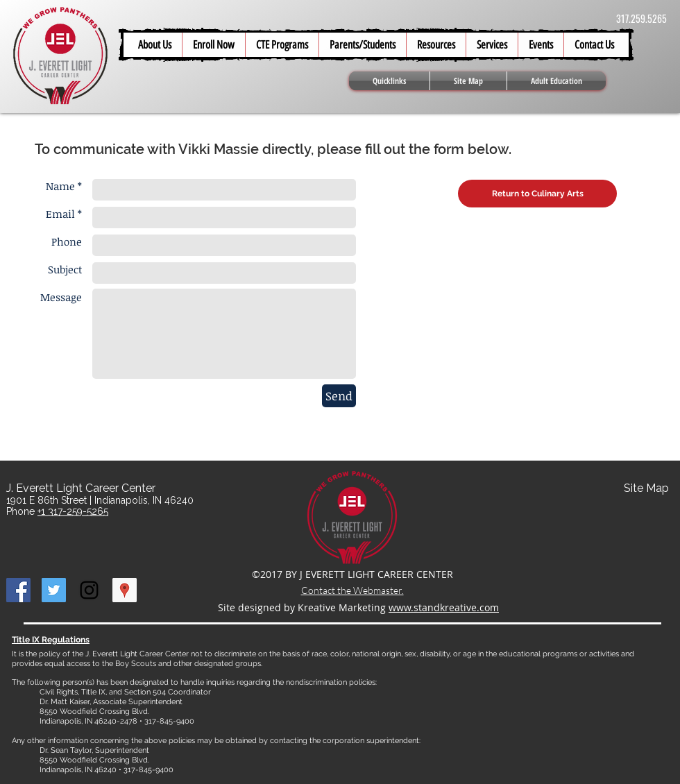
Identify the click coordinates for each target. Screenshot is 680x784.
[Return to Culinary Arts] (537, 194)
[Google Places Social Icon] (125, 590)
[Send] (339, 396)
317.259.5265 (641, 18)
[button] (362, 45)
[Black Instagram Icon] (89, 590)
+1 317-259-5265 (73, 511)
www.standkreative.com (444, 607)
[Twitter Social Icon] (54, 590)
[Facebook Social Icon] (18, 590)
